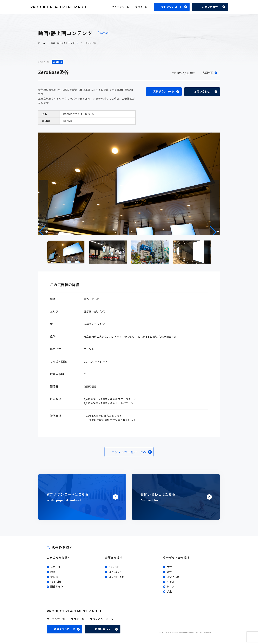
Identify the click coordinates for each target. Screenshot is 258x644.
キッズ (171, 582)
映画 (53, 572)
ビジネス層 (173, 577)
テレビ (54, 577)
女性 (169, 567)
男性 (169, 572)
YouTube (56, 582)
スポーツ (56, 567)
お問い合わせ (210, 7)
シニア (171, 587)
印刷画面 (208, 73)
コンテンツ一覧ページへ (129, 452)
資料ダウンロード (172, 7)
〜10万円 (114, 567)
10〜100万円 (116, 572)
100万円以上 (116, 577)
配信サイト (57, 587)
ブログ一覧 (141, 7)
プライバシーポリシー (103, 619)
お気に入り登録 (183, 73)
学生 (169, 591)
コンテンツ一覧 (121, 7)
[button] (215, 232)
